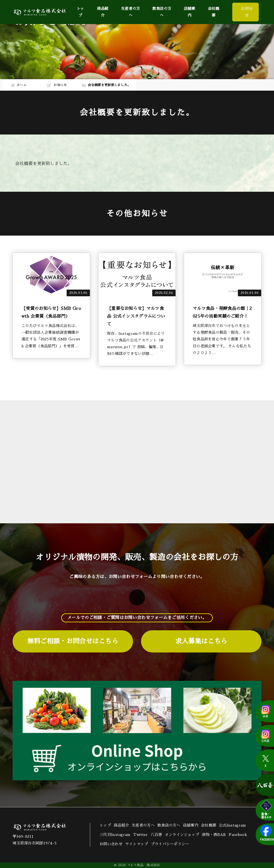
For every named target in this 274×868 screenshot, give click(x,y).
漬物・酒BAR (214, 835)
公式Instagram (232, 825)
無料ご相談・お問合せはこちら (73, 641)
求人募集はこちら (201, 641)
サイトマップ (137, 844)
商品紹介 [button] (103, 12)
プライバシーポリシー (170, 844)
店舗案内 (190, 12)
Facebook (238, 835)
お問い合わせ (111, 844)
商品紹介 (121, 825)
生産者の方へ (131, 12)
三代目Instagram (115, 835)
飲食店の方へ (162, 12)
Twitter (141, 835)
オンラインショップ (182, 835)
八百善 (156, 835)
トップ (80, 12)
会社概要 (214, 12)
